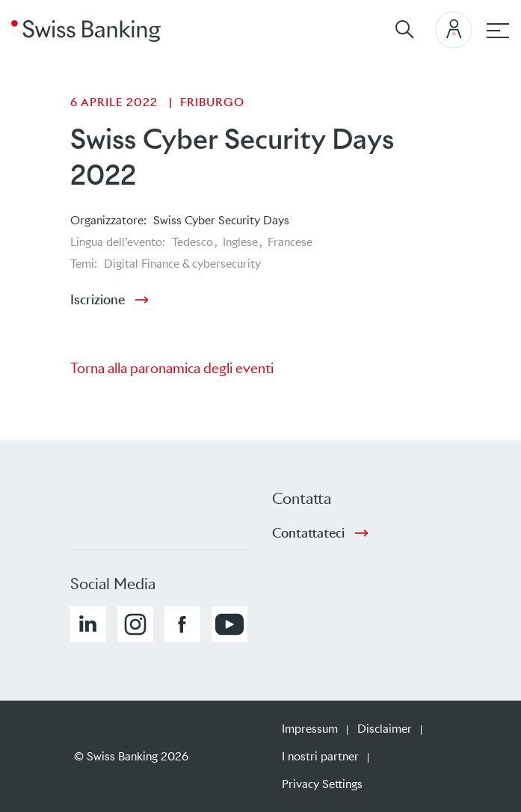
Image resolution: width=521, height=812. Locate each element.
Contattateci (308, 533)
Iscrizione (98, 300)
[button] (88, 624)
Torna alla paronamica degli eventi (172, 368)
